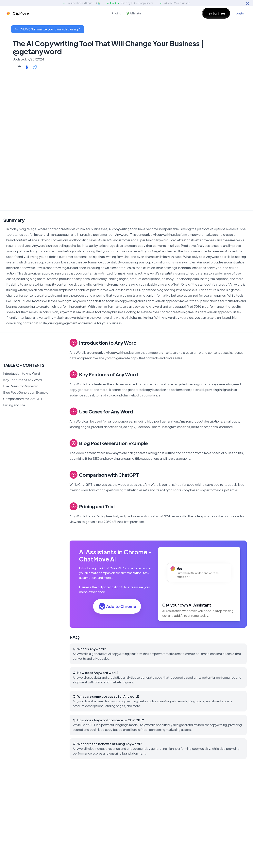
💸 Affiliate (134, 13)
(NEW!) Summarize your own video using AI (48, 29)
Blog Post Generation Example (26, 392)
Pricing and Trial (14, 405)
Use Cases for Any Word (21, 386)
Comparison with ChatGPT (23, 399)
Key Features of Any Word (22, 380)
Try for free (216, 13)
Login (240, 13)
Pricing (117, 13)
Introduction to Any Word (22, 373)
